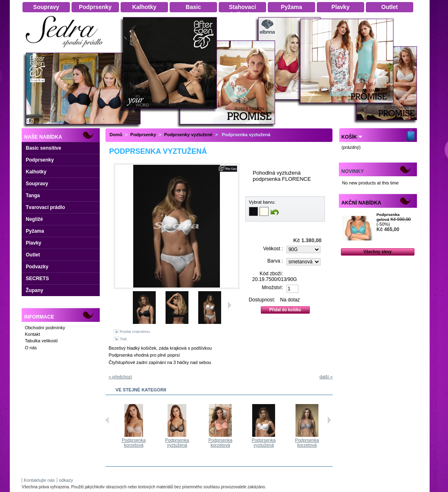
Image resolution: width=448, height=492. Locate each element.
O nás (31, 348)
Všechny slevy (377, 252)
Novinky (353, 171)
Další (230, 305)
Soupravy (37, 184)
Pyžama (35, 231)
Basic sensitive (44, 148)
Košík (349, 137)
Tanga (33, 195)
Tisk (123, 339)
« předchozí (120, 377)
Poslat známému (135, 331)
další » (326, 377)
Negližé (34, 219)
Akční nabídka (361, 203)
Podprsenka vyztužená (194, 443)
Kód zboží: (271, 274)
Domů (116, 135)
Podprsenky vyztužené (188, 135)
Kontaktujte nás (39, 480)
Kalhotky (36, 172)
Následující (329, 420)
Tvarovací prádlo (45, 207)
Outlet (33, 255)
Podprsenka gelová (388, 217)
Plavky (34, 243)
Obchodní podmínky (45, 328)
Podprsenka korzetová (150, 443)
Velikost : (273, 249)
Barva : (275, 261)
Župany (35, 290)
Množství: (273, 288)
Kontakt (32, 334)
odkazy (66, 480)
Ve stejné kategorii (141, 390)
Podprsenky (40, 160)
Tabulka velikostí (41, 341)
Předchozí (107, 420)
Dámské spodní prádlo (67, 50)
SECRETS (37, 279)
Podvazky (37, 267)
